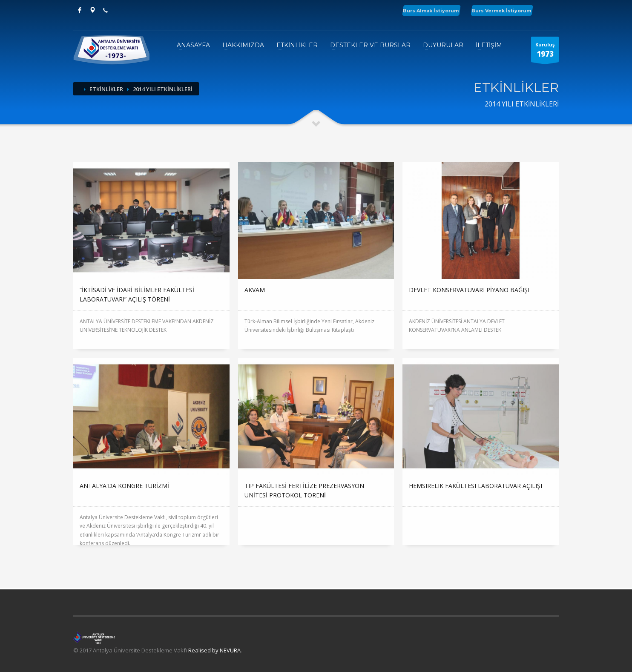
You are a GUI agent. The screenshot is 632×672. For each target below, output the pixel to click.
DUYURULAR (443, 45)
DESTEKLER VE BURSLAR (370, 45)
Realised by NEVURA (214, 650)
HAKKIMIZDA (243, 45)
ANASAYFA (193, 45)
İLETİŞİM (489, 45)
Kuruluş (545, 52)
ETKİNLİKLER (297, 45)
